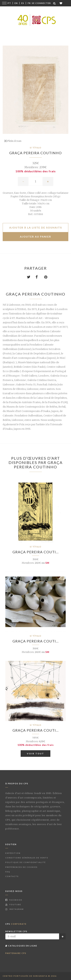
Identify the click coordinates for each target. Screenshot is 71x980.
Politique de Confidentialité (26, 862)
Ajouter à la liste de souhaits (36, 228)
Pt (9, 3)
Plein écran (13, 141)
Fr (29, 3)
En (16, 3)
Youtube (13, 904)
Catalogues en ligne (21, 946)
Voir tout (35, 754)
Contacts (12, 876)
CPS (16, 924)
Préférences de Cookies (21, 867)
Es (23, 3)
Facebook (14, 900)
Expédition (13, 853)
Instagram (15, 909)
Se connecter (41, 3)
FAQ (8, 872)
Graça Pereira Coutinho (35, 153)
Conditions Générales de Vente (27, 858)
